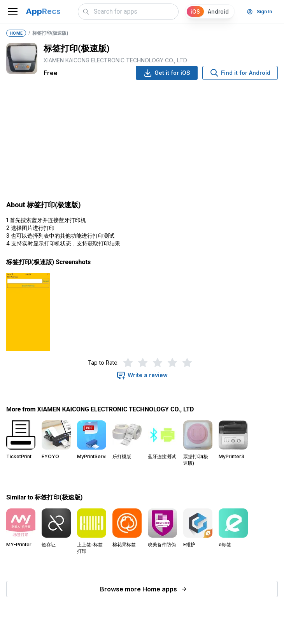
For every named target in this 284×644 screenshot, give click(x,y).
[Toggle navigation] (13, 12)
